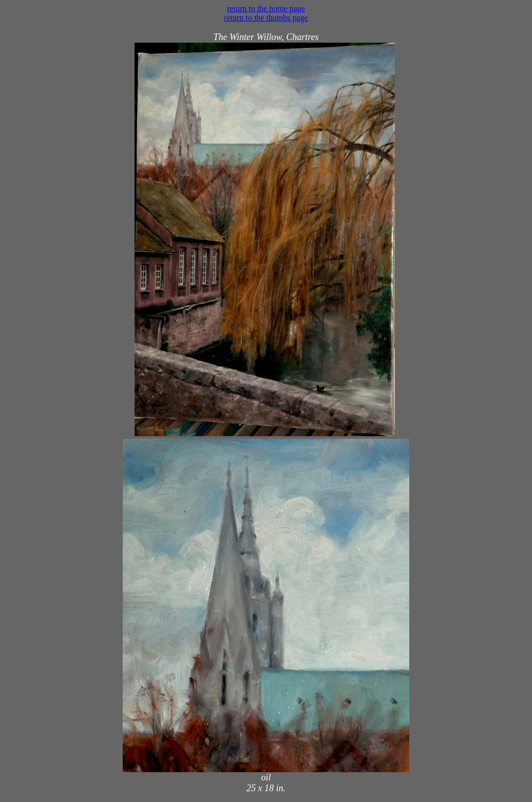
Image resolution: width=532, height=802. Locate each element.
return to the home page (266, 8)
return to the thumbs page (266, 18)
